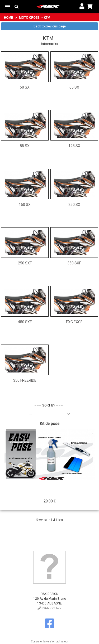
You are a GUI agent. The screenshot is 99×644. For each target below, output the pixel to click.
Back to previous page (50, 26)
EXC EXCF (74, 322)
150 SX (25, 205)
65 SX (74, 87)
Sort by (49, 405)
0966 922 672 (49, 608)
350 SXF (74, 263)
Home (8, 18)
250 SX (74, 205)
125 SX (74, 146)
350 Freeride (25, 380)
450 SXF (25, 322)
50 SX (25, 87)
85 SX (25, 146)
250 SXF (25, 263)
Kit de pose (50, 424)
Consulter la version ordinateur (50, 641)
